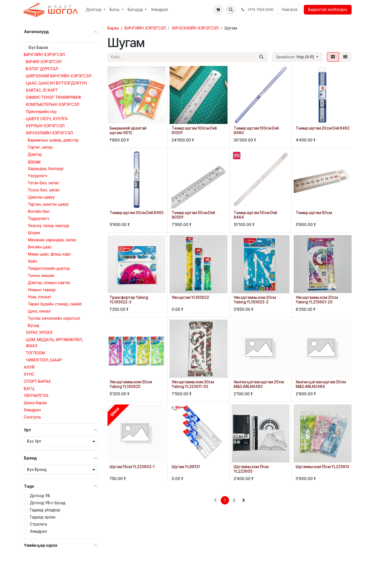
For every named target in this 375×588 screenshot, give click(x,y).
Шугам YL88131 (186, 466)
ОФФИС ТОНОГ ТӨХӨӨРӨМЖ (54, 97)
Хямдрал (32, 410)
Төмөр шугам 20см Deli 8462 (323, 128)
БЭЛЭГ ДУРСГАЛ (42, 69)
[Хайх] (261, 57)
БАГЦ (29, 389)
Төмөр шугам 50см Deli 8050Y (193, 215)
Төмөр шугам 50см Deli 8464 (255, 215)
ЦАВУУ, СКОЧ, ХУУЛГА (47, 119)
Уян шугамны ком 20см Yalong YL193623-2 (255, 300)
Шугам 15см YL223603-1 (132, 466)
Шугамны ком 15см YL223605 (251, 469)
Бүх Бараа (38, 47)
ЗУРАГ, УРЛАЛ (39, 333)
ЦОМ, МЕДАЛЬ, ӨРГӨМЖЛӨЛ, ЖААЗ (54, 343)
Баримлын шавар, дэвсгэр (53, 140)
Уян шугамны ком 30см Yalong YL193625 (131, 384)
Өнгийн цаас (40, 247)
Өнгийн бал (39, 211)
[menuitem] (96, 10)
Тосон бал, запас (44, 190)
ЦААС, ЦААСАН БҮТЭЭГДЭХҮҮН (57, 83)
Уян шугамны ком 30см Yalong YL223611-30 (193, 384)
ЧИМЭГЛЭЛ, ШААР (44, 360)
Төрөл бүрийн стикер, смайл (55, 304)
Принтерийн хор (41, 112)
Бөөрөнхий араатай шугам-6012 (128, 130)
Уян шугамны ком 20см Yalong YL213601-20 (317, 300)
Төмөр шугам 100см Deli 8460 (256, 130)
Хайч (33, 261)
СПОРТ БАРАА (37, 381)
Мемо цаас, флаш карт (50, 254)
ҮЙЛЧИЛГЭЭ (36, 396)
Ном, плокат (40, 297)
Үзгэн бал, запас (44, 183)
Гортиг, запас (41, 147)
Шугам (34, 162)
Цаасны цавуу (41, 197)
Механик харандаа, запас (52, 240)
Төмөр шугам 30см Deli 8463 (137, 213)
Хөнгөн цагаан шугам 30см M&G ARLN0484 (321, 384)
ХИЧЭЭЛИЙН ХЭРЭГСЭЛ (49, 133)
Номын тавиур (42, 290)
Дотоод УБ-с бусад (48, 503)
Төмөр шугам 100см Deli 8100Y (194, 130)
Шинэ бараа (35, 403)
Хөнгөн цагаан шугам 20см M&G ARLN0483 (259, 384)
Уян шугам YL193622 (190, 297)
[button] (231, 10)
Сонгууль (33, 417)
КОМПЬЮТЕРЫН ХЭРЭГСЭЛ (53, 104)
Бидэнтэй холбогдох (328, 10)
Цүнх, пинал (39, 311)
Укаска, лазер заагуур (49, 226)
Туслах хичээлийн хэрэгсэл (54, 318)
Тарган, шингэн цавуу (48, 204)
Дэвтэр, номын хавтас (49, 283)
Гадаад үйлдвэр (45, 510)
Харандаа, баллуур (46, 169)
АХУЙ (29, 367)
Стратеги (39, 524)
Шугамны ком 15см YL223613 (322, 466)
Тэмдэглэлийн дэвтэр (49, 268)
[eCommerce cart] (218, 10)
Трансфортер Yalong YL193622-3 (129, 300)
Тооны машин (41, 276)
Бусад (34, 325)
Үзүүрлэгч (38, 176)
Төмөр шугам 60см (314, 213)
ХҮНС (29, 374)
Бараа (113, 28)
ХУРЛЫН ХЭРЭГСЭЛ (45, 126)
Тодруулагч (39, 219)
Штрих (34, 233)
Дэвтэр (35, 154)
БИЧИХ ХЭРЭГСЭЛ (44, 62)
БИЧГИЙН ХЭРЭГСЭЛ (44, 55)
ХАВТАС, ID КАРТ (42, 90)
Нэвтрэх (290, 10)
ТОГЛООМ (36, 353)
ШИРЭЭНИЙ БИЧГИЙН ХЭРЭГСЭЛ (59, 76)
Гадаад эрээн (43, 517)
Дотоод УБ (40, 496)
